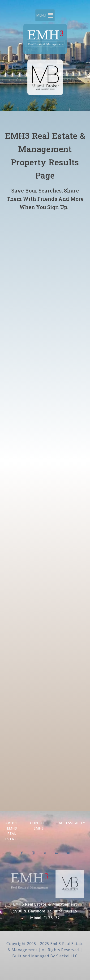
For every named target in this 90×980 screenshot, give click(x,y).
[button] (41, 15)
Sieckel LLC (67, 956)
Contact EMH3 (39, 825)
